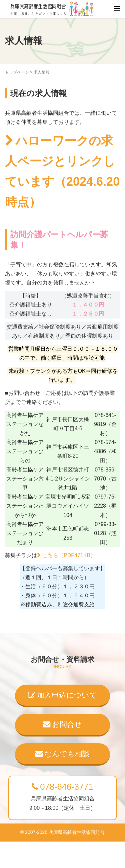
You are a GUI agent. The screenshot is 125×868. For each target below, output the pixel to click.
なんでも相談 (62, 754)
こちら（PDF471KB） (69, 555)
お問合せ (62, 724)
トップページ (17, 72)
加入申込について (62, 695)
